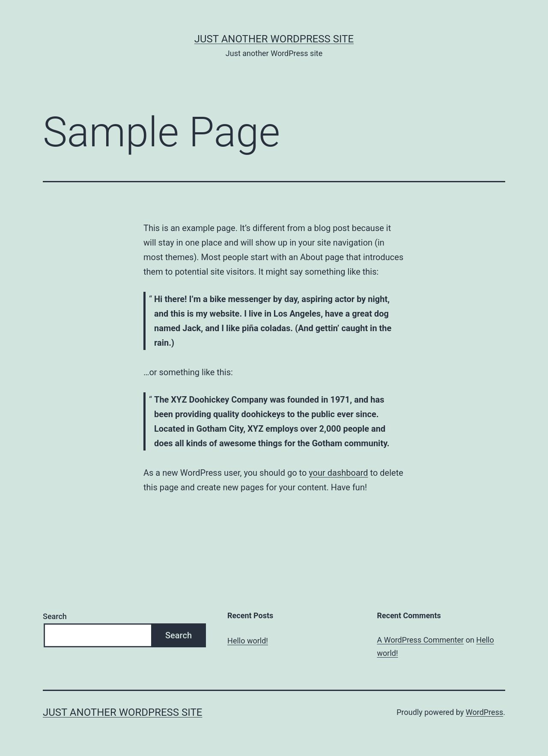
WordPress (484, 712)
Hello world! (248, 641)
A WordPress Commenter (421, 640)
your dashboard (338, 473)
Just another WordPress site (274, 39)
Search (55, 616)
